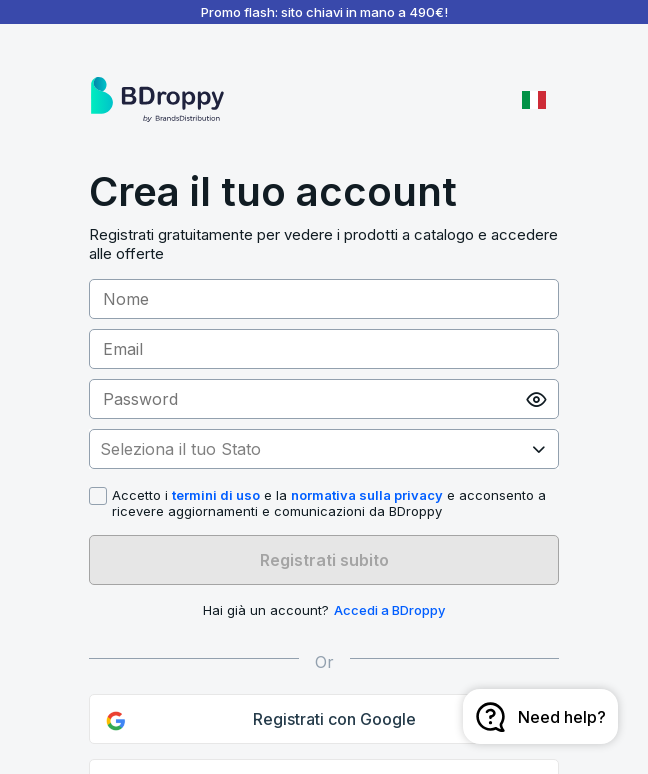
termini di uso (216, 495)
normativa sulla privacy (367, 495)
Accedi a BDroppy (389, 610)
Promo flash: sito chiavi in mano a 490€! (324, 12)
